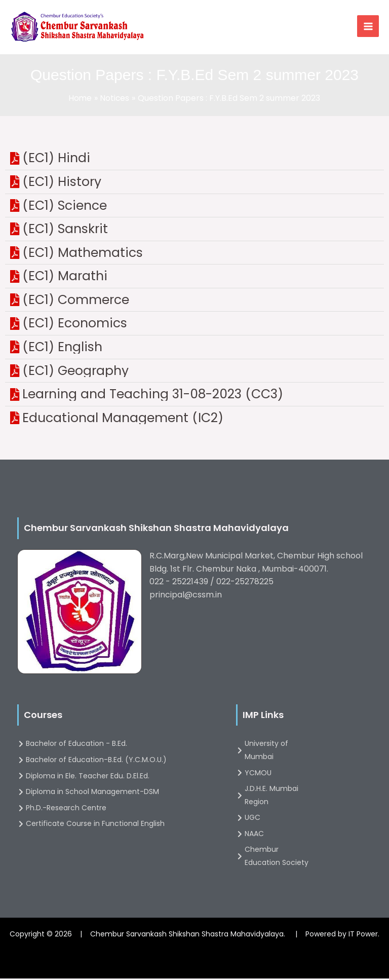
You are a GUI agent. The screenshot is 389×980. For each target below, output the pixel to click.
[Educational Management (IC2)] (194, 420)
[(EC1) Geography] (194, 372)
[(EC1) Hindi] (194, 160)
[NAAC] (275, 836)
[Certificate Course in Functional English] (118, 826)
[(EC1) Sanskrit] (194, 231)
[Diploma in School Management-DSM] (118, 794)
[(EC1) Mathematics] (194, 254)
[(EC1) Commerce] (194, 301)
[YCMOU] (275, 775)
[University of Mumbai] (275, 752)
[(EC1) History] (194, 183)
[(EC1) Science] (194, 207)
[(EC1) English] (194, 349)
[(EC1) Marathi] (194, 278)
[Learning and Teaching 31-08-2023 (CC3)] (194, 396)
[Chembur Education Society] (275, 858)
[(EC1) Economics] (194, 325)
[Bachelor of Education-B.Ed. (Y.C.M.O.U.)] (118, 762)
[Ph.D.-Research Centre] (118, 810)
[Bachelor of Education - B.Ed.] (118, 746)
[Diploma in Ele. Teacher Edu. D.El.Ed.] (118, 778)
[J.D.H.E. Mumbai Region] (275, 797)
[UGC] (275, 820)
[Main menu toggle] (368, 27)
